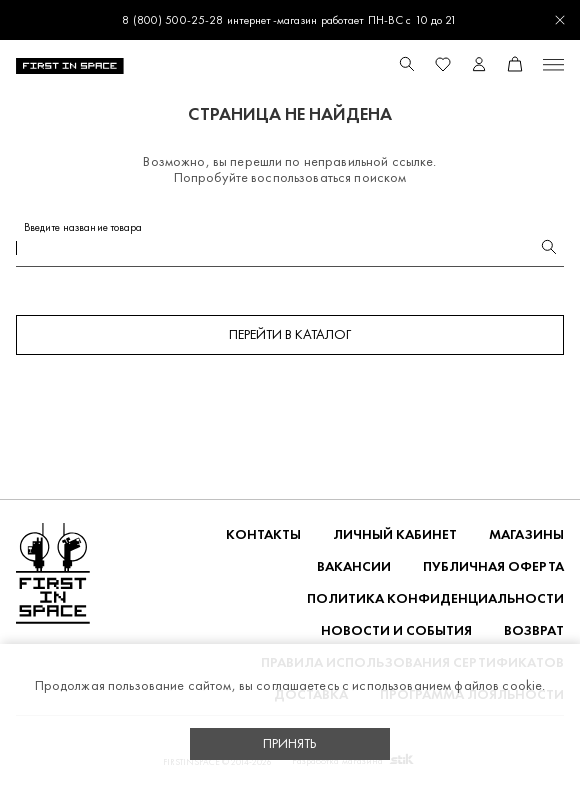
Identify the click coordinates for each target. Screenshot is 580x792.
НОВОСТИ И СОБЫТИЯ (396, 630)
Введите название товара (83, 227)
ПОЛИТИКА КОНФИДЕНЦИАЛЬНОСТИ (435, 598)
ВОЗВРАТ (534, 630)
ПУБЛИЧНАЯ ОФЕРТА (493, 566)
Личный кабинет (395, 534)
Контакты (263, 534)
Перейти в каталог (290, 334)
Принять (290, 743)
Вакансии (354, 566)
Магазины (526, 534)
